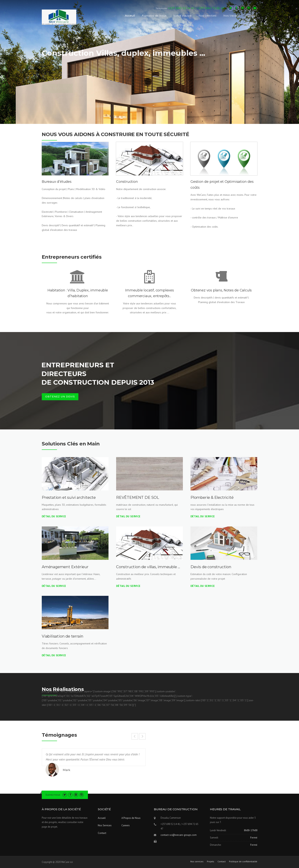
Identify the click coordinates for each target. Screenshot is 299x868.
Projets (211, 862)
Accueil (102, 818)
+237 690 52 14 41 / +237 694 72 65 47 (196, 8)
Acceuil (130, 16)
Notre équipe (182, 16)
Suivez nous (53, 795)
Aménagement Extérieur (65, 567)
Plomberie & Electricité (212, 497)
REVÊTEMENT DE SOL (138, 497)
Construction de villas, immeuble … (148, 567)
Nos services (197, 862)
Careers (126, 825)
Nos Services (207, 16)
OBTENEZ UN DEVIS (60, 396)
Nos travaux (231, 16)
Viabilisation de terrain (63, 636)
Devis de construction (211, 567)
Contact (252, 16)
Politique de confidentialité (243, 862)
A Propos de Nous (131, 818)
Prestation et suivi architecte (69, 497)
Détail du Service (54, 516)
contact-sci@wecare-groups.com (179, 835)
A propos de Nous (154, 16)
